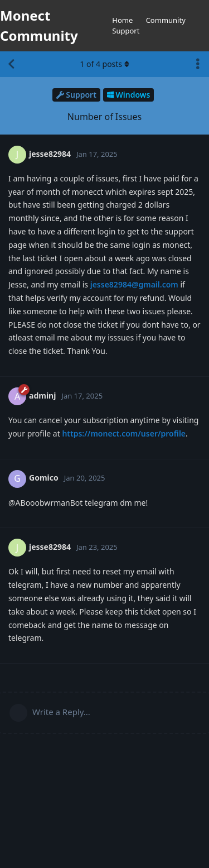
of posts (104, 64)
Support (126, 31)
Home (122, 20)
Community (166, 20)
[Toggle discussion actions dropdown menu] (198, 64)
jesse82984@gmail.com (134, 284)
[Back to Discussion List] (11, 64)
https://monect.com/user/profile (124, 433)
